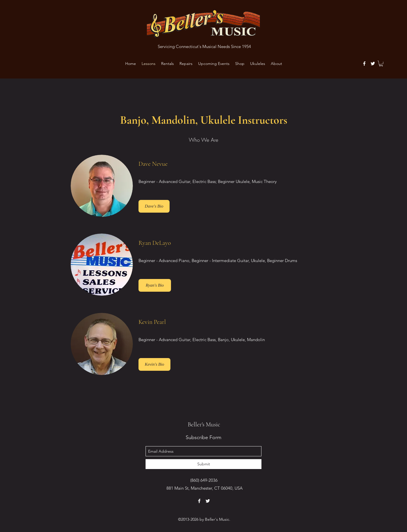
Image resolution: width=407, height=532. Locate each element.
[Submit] (203, 464)
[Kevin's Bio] (154, 364)
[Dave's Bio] (154, 206)
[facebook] (364, 64)
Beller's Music (204, 424)
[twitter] (373, 64)
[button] (381, 64)
